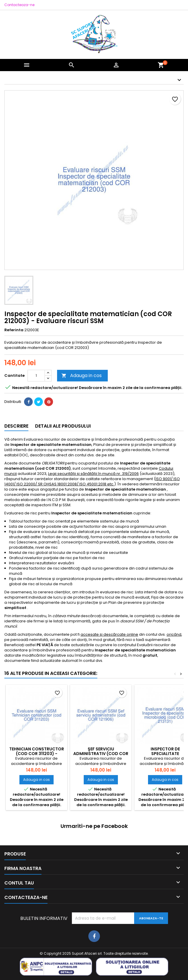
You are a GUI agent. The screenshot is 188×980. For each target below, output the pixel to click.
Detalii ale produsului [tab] (63, 426)
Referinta (14, 330)
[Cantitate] (36, 376)
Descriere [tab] (16, 426)
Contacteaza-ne (19, 5)
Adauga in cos (82, 375)
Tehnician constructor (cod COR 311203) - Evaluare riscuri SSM (37, 754)
